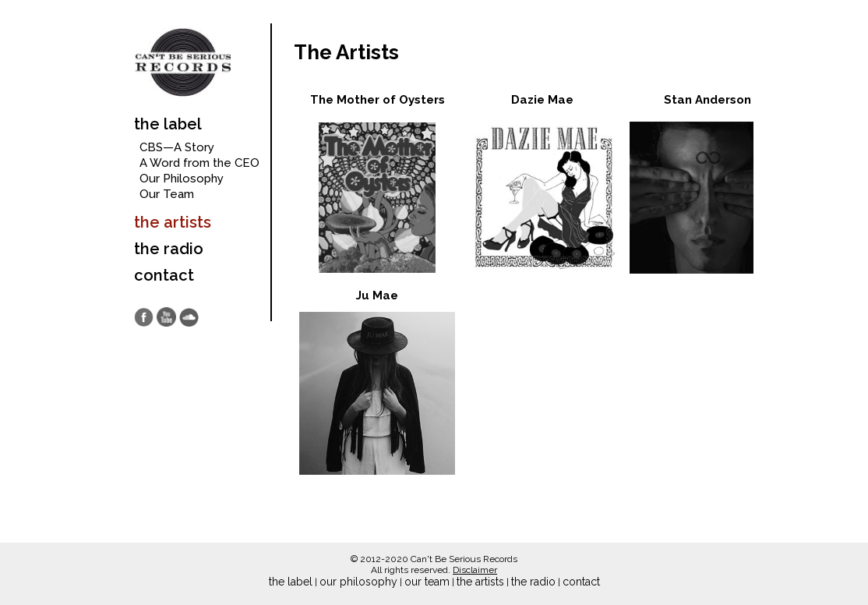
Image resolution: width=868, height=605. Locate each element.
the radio (169, 249)
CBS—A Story (177, 147)
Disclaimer (475, 570)
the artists (173, 222)
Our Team (167, 194)
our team (427, 582)
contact (164, 275)
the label (168, 124)
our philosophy (358, 582)
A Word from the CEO (199, 163)
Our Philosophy (182, 179)
